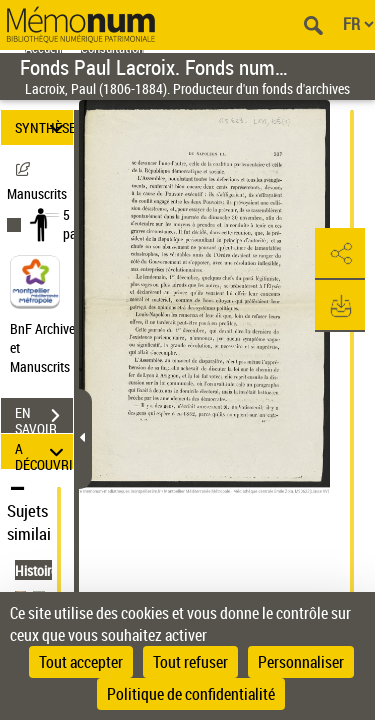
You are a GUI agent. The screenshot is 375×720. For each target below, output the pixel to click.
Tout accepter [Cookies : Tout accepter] (81, 662)
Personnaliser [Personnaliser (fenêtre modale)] (301, 662)
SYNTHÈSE (44, 127)
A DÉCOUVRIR (44, 451)
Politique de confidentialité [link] (191, 694)
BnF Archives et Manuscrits (48, 347)
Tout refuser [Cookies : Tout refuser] (190, 662)
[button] (340, 254)
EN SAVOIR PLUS (44, 418)
